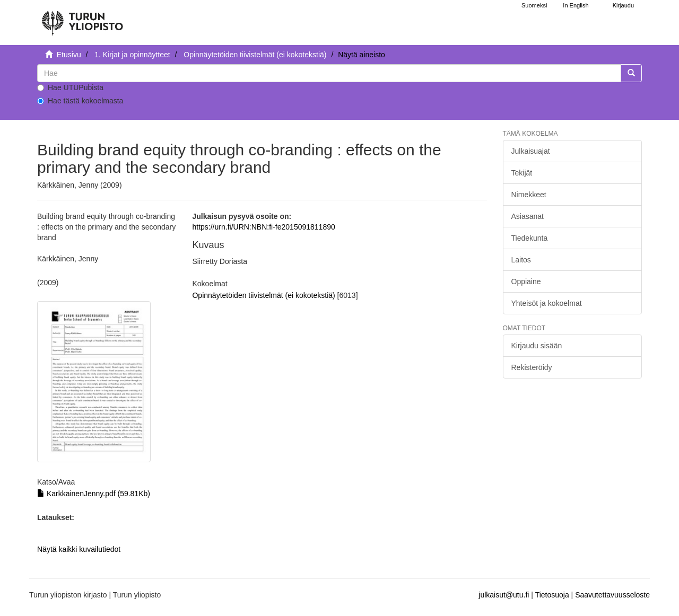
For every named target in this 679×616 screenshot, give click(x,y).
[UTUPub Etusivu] (82, 19)
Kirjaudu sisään (537, 346)
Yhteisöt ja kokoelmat (547, 303)
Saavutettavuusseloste (612, 595)
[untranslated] (329, 73)
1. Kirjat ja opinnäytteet (132, 55)
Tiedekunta (530, 238)
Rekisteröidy (532, 367)
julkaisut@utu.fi (504, 595)
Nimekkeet (529, 195)
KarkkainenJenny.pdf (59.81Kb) (94, 494)
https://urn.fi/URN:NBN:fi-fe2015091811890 (263, 227)
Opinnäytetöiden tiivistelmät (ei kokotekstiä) (255, 55)
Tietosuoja (552, 595)
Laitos (521, 260)
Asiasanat (528, 216)
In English (576, 5)
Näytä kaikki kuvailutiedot (79, 549)
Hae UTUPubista (70, 87)
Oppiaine (526, 281)
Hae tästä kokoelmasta (80, 101)
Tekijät (522, 173)
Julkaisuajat (531, 151)
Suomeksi (534, 5)
